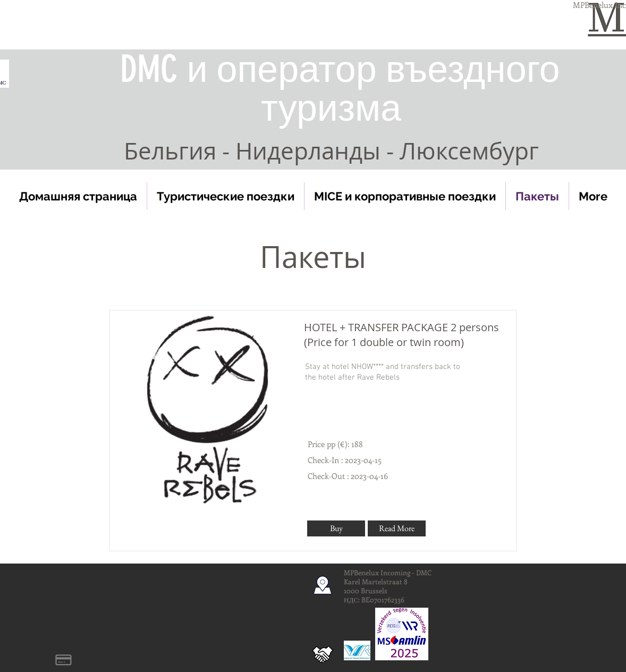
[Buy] (336, 528)
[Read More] (397, 528)
